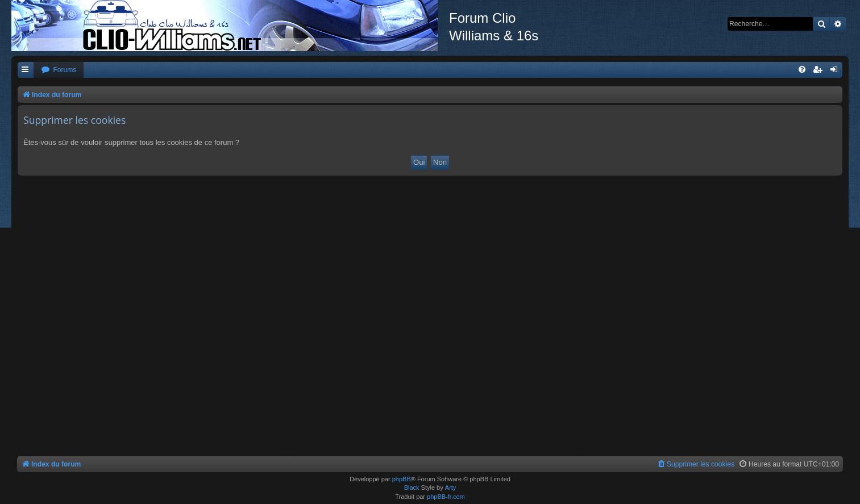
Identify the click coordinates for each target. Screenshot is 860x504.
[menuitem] (59, 70)
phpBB (402, 479)
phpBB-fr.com (446, 497)
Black (412, 488)
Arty (451, 488)
